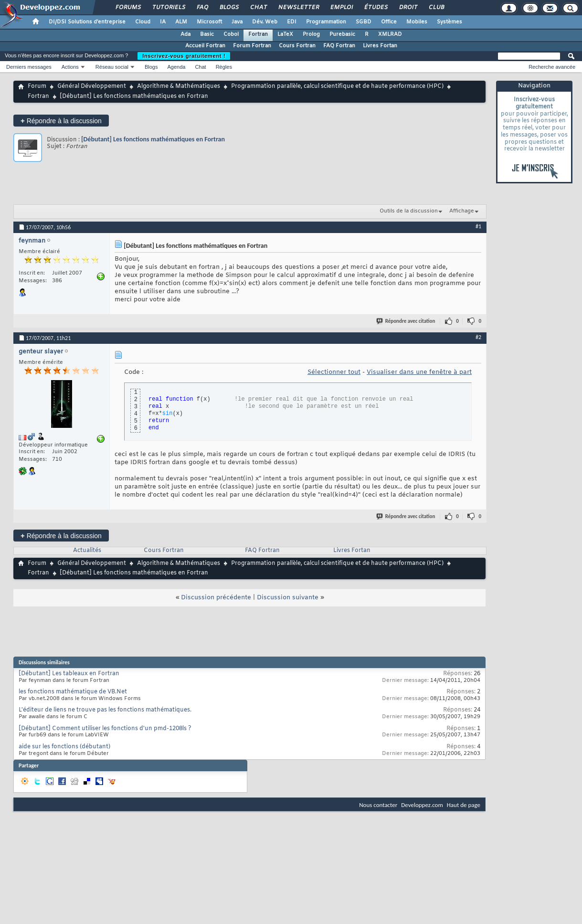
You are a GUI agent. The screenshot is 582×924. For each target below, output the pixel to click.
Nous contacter (378, 805)
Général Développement (92, 86)
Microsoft (209, 22)
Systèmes (450, 22)
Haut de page (464, 805)
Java (237, 22)
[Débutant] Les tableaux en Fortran (69, 674)
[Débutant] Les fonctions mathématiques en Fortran (153, 139)
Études (376, 8)
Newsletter (298, 8)
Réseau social (112, 67)
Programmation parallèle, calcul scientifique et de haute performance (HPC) (337, 86)
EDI (292, 22)
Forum (37, 86)
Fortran (258, 34)
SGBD (364, 22)
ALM (181, 22)
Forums (128, 8)
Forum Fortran (252, 46)
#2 (478, 337)
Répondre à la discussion (61, 121)
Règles (224, 67)
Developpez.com (422, 805)
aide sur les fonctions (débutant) (64, 747)
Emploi (341, 8)
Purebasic (342, 34)
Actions (70, 67)
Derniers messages (29, 67)
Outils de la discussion (409, 211)
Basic (207, 34)
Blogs (229, 8)
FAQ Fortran (339, 46)
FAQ (202, 8)
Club (436, 8)
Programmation (326, 22)
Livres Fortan (380, 46)
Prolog (311, 34)
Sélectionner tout (334, 372)
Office (389, 22)
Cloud (143, 22)
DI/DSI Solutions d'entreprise (87, 22)
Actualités (87, 551)
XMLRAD (390, 34)
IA (163, 22)
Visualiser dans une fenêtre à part (419, 372)
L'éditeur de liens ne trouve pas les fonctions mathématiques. (105, 710)
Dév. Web (265, 22)
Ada (185, 34)
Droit (408, 8)
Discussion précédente (216, 598)
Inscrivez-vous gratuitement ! (184, 56)
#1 (478, 226)
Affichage (462, 211)
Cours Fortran (297, 46)
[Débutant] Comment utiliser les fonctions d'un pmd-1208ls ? (105, 729)
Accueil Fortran (205, 46)
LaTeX (285, 34)
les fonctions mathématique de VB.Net (73, 692)
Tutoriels (168, 8)
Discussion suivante (288, 598)
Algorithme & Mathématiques (179, 86)
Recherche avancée (552, 67)
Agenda (176, 67)
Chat (258, 8)
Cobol (231, 34)
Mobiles (417, 22)
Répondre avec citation (406, 321)
